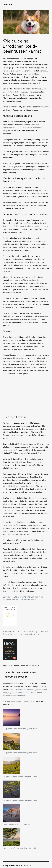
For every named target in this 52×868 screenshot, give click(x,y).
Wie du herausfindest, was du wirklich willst (20, 848)
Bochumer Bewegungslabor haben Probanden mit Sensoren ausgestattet (22, 128)
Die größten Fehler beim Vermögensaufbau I (20, 801)
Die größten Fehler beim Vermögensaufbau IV (21, 729)
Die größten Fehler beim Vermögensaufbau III (21, 753)
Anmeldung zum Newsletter (21, 701)
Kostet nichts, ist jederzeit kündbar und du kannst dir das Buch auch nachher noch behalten (25, 693)
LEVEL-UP (7, 5)
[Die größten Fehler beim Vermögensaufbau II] (11, 766)
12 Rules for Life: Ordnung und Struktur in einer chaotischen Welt (25, 226)
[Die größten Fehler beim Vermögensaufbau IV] (11, 718)
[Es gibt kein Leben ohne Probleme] (11, 814)
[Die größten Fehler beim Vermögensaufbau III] (11, 742)
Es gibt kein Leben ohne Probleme (16, 824)
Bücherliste (15, 683)
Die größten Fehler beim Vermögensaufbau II (20, 777)
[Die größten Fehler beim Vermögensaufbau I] (11, 790)
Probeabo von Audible (24, 690)
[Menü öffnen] (48, 5)
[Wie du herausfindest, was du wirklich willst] (11, 838)
